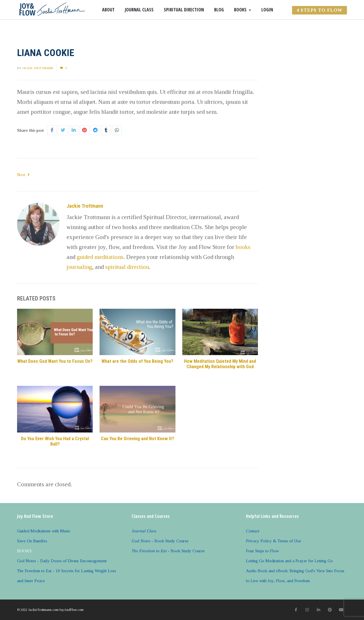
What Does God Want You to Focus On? (55, 361)
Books (243, 10)
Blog (219, 10)
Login (267, 10)
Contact (253, 531)
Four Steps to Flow (262, 551)
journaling (79, 267)
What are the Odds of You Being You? (137, 361)
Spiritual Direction (184, 10)
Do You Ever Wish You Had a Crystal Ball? (55, 441)
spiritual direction (127, 267)
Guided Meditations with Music (44, 531)
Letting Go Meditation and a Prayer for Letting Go (289, 561)
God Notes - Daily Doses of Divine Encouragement (62, 561)
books (243, 247)
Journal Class (139, 10)
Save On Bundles (32, 541)
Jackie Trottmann (38, 68)
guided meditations (100, 257)
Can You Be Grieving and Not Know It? (137, 439)
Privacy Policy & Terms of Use (274, 541)
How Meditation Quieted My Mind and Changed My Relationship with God (220, 364)
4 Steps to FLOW (319, 10)
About (108, 10)
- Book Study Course (160, 541)
